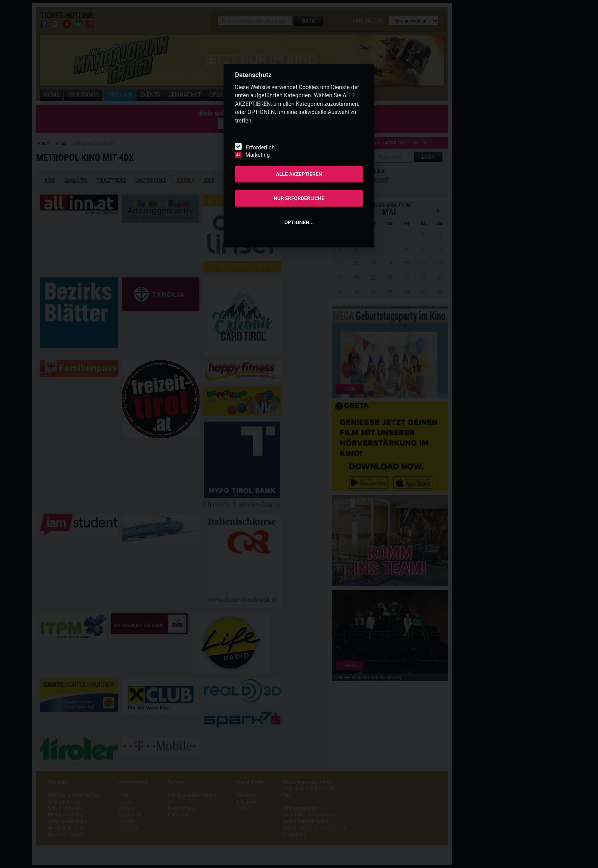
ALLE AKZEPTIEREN (299, 174)
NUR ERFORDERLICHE (299, 198)
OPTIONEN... (299, 222)
